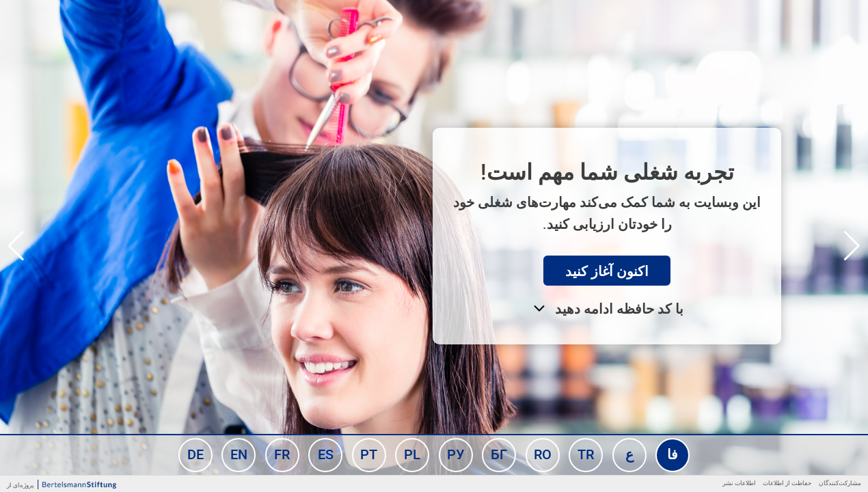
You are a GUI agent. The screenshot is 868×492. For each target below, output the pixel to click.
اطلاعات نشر (739, 483)
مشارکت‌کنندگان (840, 483)
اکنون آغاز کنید (607, 271)
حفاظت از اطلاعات (787, 483)
